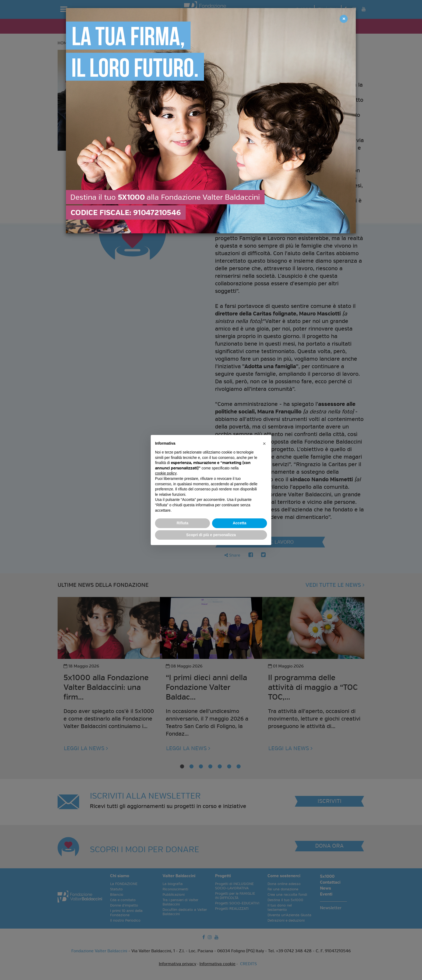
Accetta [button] (240, 523)
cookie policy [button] (166, 473)
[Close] (344, 19)
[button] (264, 444)
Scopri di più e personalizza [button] (211, 535)
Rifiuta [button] (182, 523)
